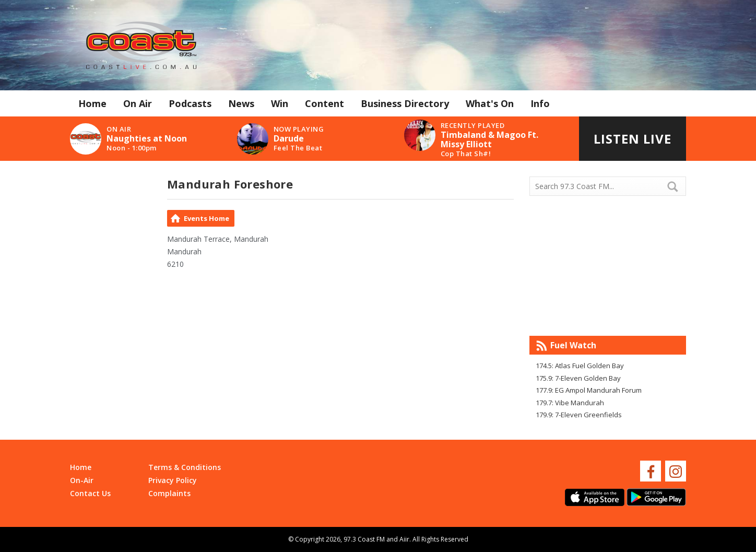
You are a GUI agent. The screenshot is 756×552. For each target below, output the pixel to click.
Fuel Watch (573, 345)
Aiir (404, 539)
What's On (490, 103)
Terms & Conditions (185, 467)
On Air (138, 103)
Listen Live (633, 139)
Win (280, 103)
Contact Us (90, 493)
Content (324, 103)
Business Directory (405, 103)
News (241, 103)
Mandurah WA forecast (608, 315)
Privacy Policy (173, 480)
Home (92, 103)
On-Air (82, 480)
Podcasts (190, 103)
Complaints (169, 493)
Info (540, 103)
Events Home (206, 218)
